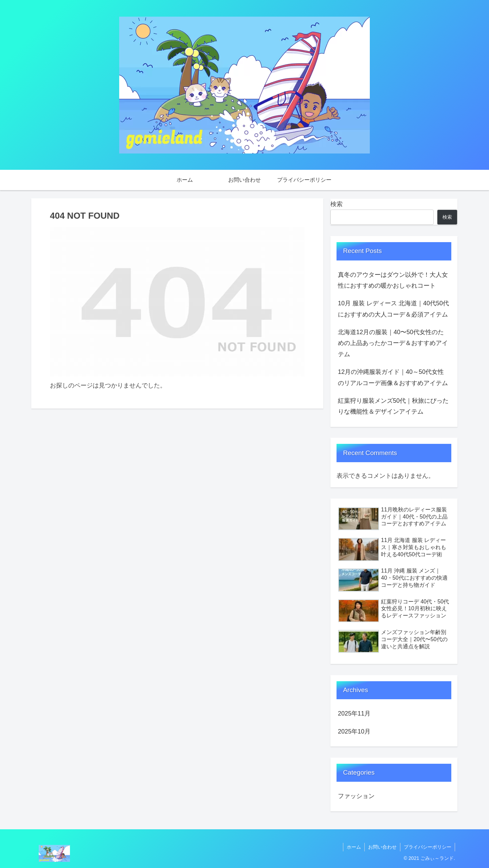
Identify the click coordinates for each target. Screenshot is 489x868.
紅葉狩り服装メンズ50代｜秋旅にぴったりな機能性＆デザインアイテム (393, 406)
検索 (337, 204)
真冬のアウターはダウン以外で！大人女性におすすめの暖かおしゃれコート (393, 280)
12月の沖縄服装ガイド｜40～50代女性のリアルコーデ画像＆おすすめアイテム (393, 377)
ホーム (354, 847)
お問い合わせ (382, 847)
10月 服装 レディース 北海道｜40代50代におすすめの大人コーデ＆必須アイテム (393, 309)
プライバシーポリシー (428, 847)
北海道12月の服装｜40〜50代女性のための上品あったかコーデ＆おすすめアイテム (393, 343)
